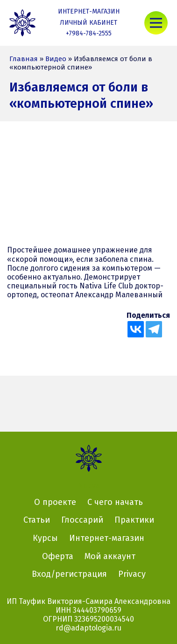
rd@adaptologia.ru (88, 628)
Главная (24, 59)
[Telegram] (154, 329)
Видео (56, 59)
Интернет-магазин (89, 11)
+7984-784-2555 (89, 33)
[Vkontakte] (136, 329)
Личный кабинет (88, 23)
